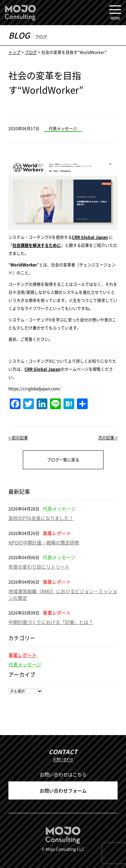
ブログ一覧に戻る (63, 460)
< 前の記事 (18, 438)
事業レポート (23, 655)
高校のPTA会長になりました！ (41, 518)
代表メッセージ (25, 664)
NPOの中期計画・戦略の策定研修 (44, 542)
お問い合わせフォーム (63, 790)
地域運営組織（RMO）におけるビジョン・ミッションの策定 (63, 594)
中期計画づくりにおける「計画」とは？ (51, 622)
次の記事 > (108, 438)
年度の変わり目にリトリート (39, 567)
